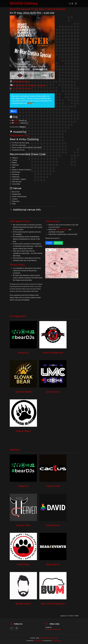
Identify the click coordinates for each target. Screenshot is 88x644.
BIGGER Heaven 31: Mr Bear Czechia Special (41, 9)
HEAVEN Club (22, 82)
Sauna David (53, 525)
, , (30, 85)
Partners (15, 450)
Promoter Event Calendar (53, 629)
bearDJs (22, 127)
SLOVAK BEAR (23, 392)
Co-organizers (19, 316)
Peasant (17, 123)
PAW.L (16, 121)
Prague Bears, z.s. (20, 135)
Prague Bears (23, 431)
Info (13, 111)
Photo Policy (18, 265)
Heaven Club (23, 525)
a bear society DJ (62, 230)
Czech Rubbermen (53, 353)
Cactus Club (53, 486)
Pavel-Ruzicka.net (57, 641)
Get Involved (53, 221)
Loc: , (22, 89)
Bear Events (53, 564)
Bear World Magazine (53, 604)
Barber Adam (23, 604)
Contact (49, 243)
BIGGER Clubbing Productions (49, 638)
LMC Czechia (53, 392)
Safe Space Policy (21, 221)
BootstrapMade (38, 641)
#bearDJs (58, 243)
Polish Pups (23, 564)
